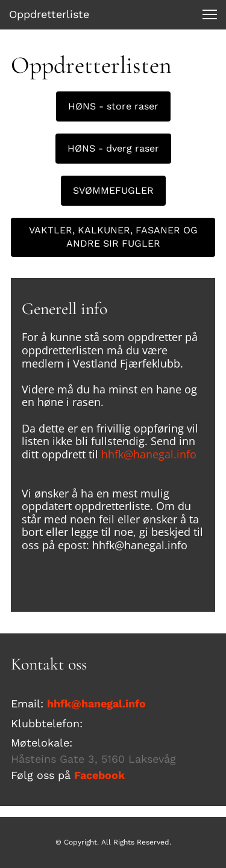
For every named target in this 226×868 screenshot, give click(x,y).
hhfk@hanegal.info (149, 454)
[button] (210, 14)
